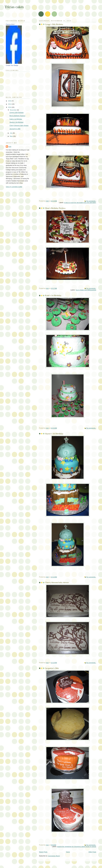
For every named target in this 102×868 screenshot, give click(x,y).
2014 (10, 104)
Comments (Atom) (54, 856)
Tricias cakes (14, 7)
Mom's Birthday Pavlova (55, 208)
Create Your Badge (12, 65)
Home (68, 852)
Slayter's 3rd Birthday (54, 434)
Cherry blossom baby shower (57, 582)
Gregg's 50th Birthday (54, 24)
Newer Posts (43, 852)
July (11, 133)
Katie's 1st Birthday (53, 295)
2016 (10, 101)
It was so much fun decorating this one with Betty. (80, 203)
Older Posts (92, 852)
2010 (10, 107)
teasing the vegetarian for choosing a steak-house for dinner (77, 847)
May (11, 136)
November (13, 110)
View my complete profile (14, 187)
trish (10, 147)
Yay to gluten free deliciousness (86, 290)
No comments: (91, 201)
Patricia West (10, 24)
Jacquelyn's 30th (52, 668)
